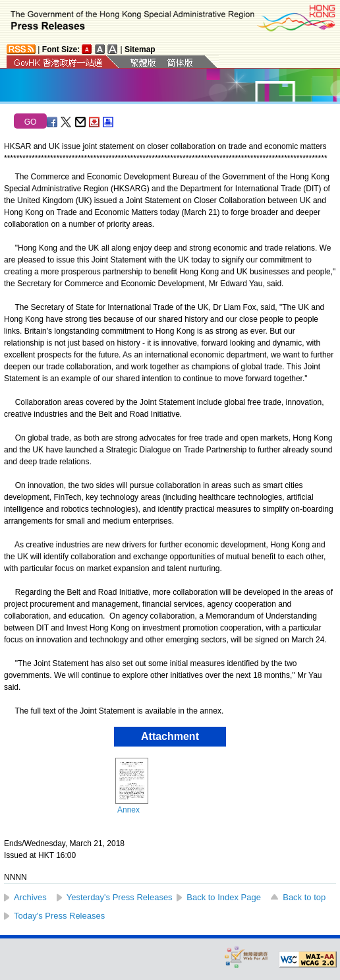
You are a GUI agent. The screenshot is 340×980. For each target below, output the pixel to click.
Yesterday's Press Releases (120, 897)
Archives (30, 897)
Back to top (304, 897)
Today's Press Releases (59, 916)
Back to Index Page (224, 897)
